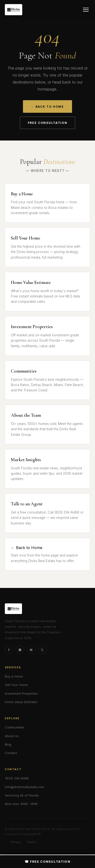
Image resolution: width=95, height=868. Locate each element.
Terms (31, 842)
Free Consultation (48, 123)
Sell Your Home (16, 685)
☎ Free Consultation (47, 861)
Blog (8, 744)
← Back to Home (47, 107)
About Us (12, 736)
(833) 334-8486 (17, 778)
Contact (11, 753)
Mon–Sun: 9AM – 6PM (21, 804)
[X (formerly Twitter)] (42, 650)
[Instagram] (20, 650)
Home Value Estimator (21, 702)
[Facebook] (9, 650)
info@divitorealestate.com (25, 787)
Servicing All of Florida (22, 795)
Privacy (16, 842)
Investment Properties (21, 693)
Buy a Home (14, 676)
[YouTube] (31, 650)
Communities (15, 727)
